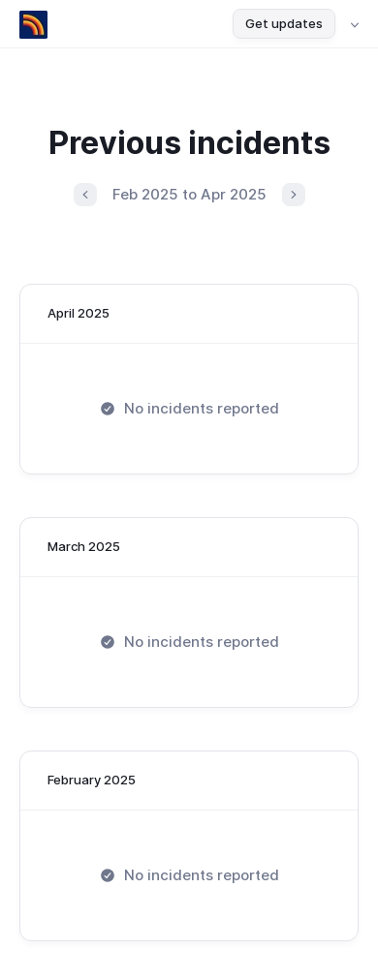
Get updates (284, 23)
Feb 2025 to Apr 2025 (189, 194)
